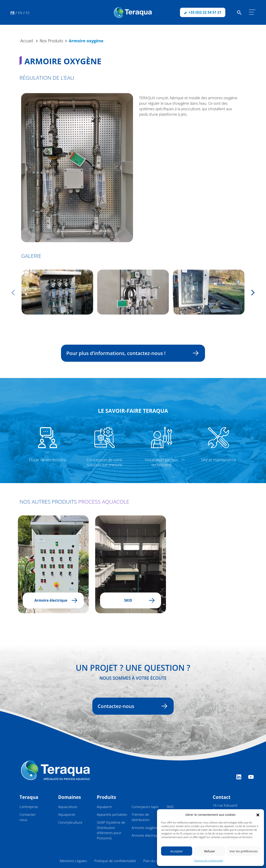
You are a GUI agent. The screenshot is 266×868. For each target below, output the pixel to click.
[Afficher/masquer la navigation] (252, 12)
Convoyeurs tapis (145, 807)
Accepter (177, 851)
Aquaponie (67, 814)
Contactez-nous (131, 706)
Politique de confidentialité (208, 861)
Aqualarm (104, 807)
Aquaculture (68, 807)
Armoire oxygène (145, 828)
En (20, 13)
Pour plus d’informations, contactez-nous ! (131, 353)
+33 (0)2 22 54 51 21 (203, 12)
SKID (170, 807)
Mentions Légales (73, 861)
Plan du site (152, 861)
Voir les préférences (244, 851)
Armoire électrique (146, 835)
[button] (258, 815)
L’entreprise (29, 807)
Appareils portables (112, 814)
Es (28, 13)
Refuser (210, 851)
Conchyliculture (70, 822)
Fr (13, 13)
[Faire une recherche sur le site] (239, 12)
